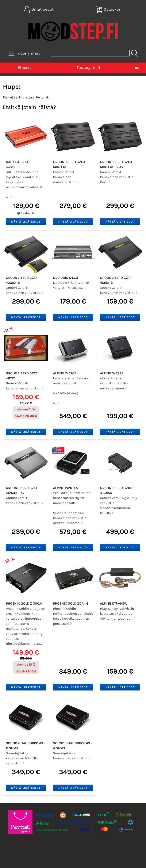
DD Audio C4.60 (65, 278)
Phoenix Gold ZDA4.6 (71, 603)
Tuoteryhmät (88, 67)
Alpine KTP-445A (113, 603)
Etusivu (25, 67)
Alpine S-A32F (112, 373)
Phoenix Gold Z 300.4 (24, 603)
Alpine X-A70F (65, 373)
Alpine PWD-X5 (65, 488)
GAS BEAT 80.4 (17, 162)
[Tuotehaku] (90, 53)
